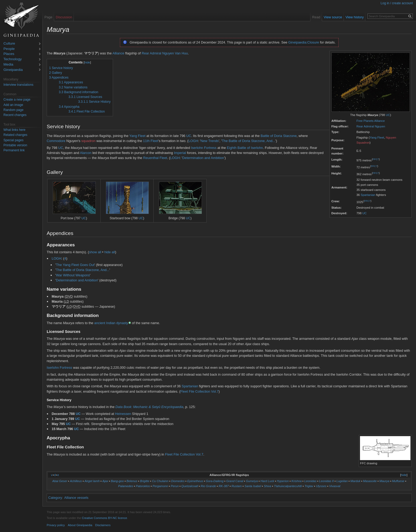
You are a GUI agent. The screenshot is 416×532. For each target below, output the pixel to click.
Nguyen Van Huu (175, 53)
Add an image (13, 105)
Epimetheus (195, 481)
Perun (175, 486)
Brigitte (145, 481)
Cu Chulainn (160, 481)
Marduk (356, 481)
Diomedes (178, 481)
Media (8, 65)
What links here (14, 130)
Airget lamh (92, 481)
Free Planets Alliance (371, 121)
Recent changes (15, 115)
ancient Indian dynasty (111, 323)
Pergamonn (160, 486)
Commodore (56, 141)
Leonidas (310, 481)
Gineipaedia (13, 70)
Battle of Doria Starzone (279, 136)
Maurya (384, 481)
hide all (110, 252)
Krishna (297, 481)
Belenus (132, 481)
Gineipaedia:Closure (304, 42)
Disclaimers (103, 525)
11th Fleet (151, 141)
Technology (13, 59)
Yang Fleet (377, 138)
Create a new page (17, 100)
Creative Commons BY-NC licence (104, 518)
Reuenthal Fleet (155, 158)
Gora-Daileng (215, 481)
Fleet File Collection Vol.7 (200, 391)
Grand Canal (235, 481)
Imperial (180, 153)
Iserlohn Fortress (204, 148)
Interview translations (18, 85)
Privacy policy (56, 525)
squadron (88, 141)
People (9, 49)
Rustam (237, 486)
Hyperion (283, 481)
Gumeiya (252, 481)
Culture (9, 44)
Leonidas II (326, 481)
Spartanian (368, 195)
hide (87, 62)
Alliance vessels (76, 498)
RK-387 (224, 486)
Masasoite (370, 481)
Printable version (15, 145)
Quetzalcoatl (190, 486)
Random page (13, 110)
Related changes (15, 135)
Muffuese (398, 481)
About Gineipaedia (80, 525)
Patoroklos (143, 486)
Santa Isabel (253, 486)
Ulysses (321, 486)
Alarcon (86, 153)
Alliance (118, 53)
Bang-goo (117, 481)
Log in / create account (397, 3)
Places (9, 54)
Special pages (13, 140)
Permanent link (14, 150)
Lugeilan (342, 481)
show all (95, 252)
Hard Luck (267, 481)
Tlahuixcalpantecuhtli (288, 486)
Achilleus (76, 481)
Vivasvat (335, 486)
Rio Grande (208, 486)
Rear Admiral (365, 126)
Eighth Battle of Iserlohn (245, 148)
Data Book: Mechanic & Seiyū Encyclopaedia (149, 407)
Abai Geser (60, 481)
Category (55, 498)
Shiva (267, 486)
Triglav (309, 486)
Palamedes (125, 486)
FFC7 (376, 159)
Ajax (105, 481)
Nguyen (380, 126)
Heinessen (123, 414)
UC (388, 115)
